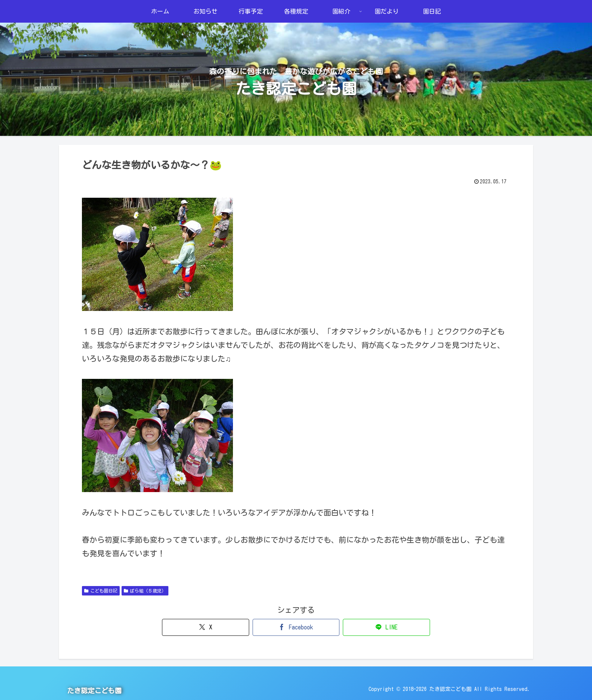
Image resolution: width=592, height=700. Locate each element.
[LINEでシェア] (368, 627)
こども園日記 (101, 591)
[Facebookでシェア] (296, 627)
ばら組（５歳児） (145, 591)
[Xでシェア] (224, 627)
